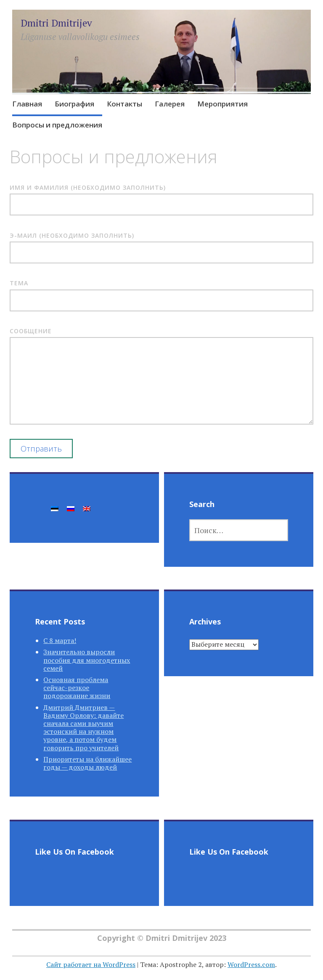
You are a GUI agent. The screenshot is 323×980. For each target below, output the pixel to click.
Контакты (124, 104)
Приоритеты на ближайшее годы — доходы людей (87, 763)
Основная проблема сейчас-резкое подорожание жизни (77, 688)
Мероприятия (222, 104)
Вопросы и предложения (57, 125)
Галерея (170, 104)
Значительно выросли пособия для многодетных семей (87, 660)
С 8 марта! (60, 640)
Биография (74, 104)
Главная (27, 104)
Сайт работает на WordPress (91, 964)
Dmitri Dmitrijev (56, 23)
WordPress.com (251, 964)
